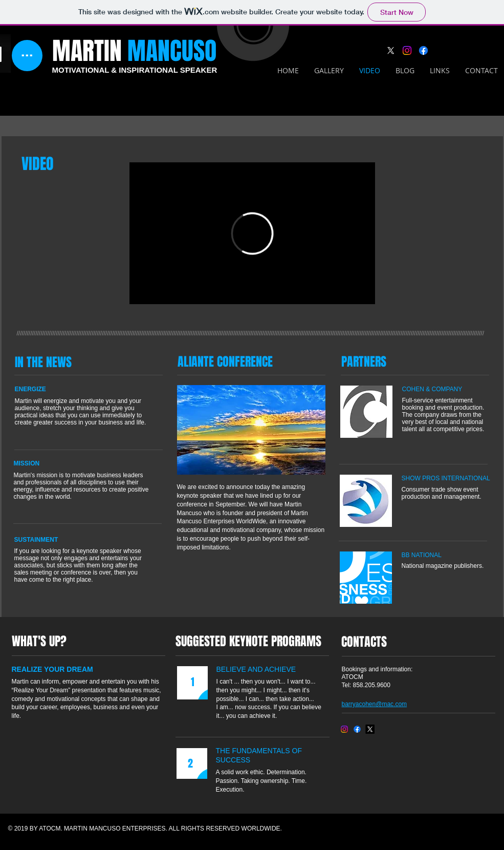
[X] (391, 50)
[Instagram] (407, 50)
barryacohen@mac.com (375, 704)
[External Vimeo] (252, 233)
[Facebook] (423, 50)
